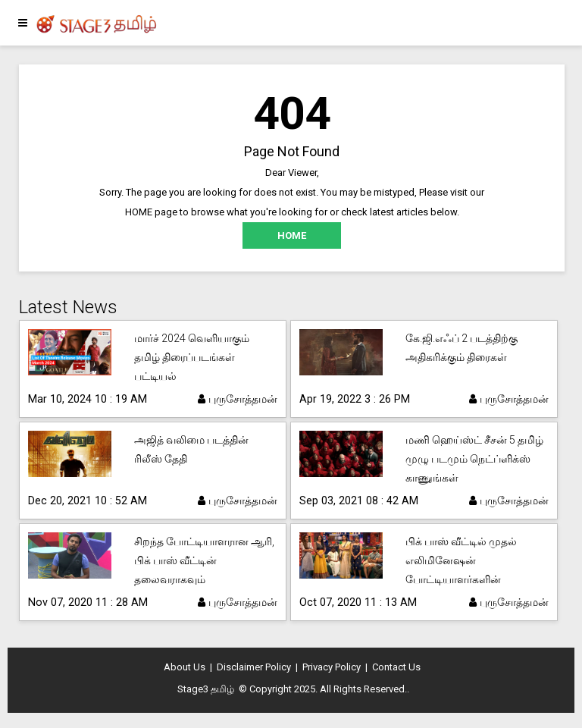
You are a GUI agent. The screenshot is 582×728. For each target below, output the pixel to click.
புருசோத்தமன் (238, 399)
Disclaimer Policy (254, 667)
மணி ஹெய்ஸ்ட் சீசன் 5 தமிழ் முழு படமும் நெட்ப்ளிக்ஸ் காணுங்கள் (474, 459)
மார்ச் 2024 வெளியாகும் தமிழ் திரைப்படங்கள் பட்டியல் (192, 357)
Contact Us (396, 667)
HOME (292, 235)
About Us (185, 667)
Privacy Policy (332, 667)
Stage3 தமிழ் (206, 689)
